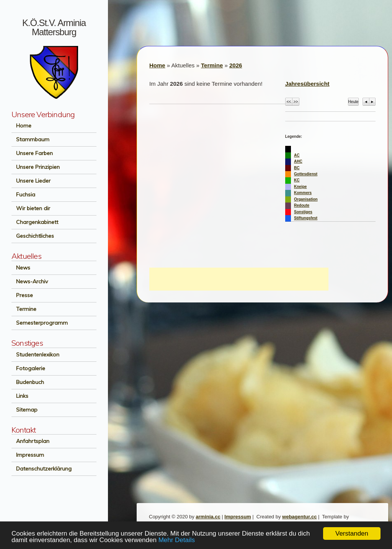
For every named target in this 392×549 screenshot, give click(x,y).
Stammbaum (30, 139)
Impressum (28, 455)
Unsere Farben (32, 153)
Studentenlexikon (35, 355)
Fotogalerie (28, 368)
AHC (298, 161)
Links (20, 396)
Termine (24, 309)
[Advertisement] (239, 279)
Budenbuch (28, 382)
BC (297, 168)
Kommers (303, 193)
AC (297, 155)
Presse (22, 295)
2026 (236, 65)
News (21, 268)
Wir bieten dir (31, 208)
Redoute (302, 205)
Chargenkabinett (35, 222)
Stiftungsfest (306, 218)
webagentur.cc (299, 517)
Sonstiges (303, 212)
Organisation (306, 199)
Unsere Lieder (31, 181)
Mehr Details (177, 540)
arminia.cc (208, 517)
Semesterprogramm (40, 323)
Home (21, 126)
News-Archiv (30, 281)
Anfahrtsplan (30, 441)
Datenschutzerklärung (42, 469)
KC (297, 180)
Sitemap (24, 410)
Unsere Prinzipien (36, 167)
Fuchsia (23, 194)
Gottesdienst (306, 174)
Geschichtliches (33, 236)
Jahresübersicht (307, 84)
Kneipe (300, 187)
